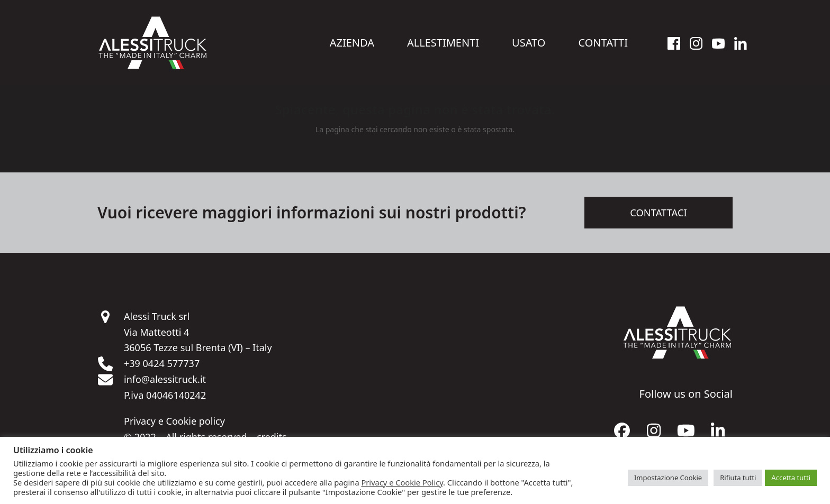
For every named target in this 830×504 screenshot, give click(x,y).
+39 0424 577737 (162, 369)
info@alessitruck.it (165, 385)
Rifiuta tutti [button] (738, 478)
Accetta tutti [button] (791, 478)
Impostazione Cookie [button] (668, 478)
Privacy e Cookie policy (174, 427)
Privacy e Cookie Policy (402, 482)
